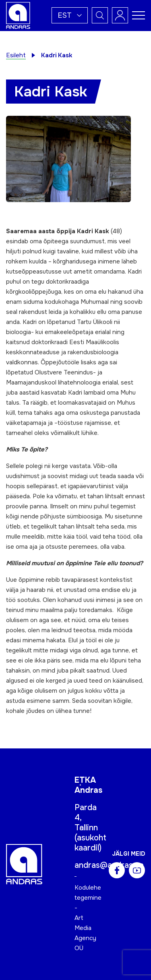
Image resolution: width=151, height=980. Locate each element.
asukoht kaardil (90, 843)
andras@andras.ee (109, 865)
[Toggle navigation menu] (139, 15)
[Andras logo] (18, 15)
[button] (70, 15)
